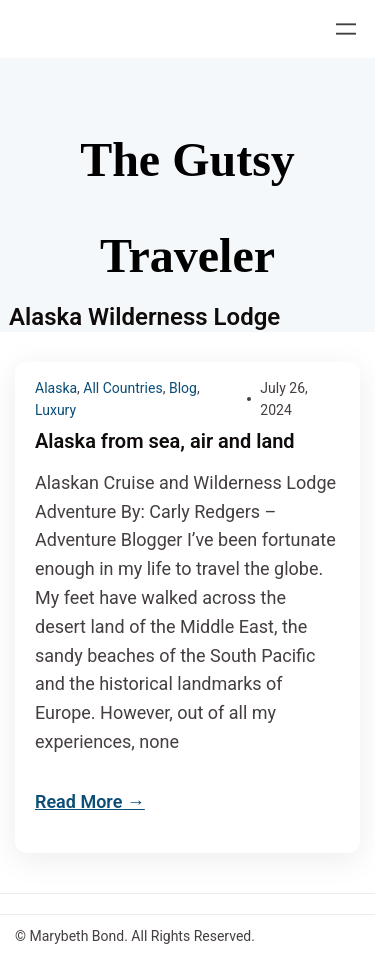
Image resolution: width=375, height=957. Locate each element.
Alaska (56, 388)
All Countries (122, 388)
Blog (183, 388)
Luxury (55, 410)
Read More (78, 801)
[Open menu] (346, 29)
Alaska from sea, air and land (165, 441)
